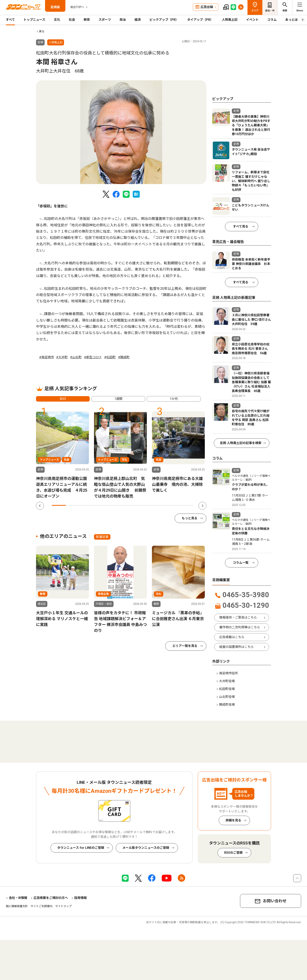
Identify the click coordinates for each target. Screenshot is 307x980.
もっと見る (190, 518)
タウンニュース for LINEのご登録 (81, 848)
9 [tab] (172, 505)
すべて (10, 20)
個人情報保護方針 (17, 906)
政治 (123, 20)
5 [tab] (115, 505)
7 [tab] (144, 505)
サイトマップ (63, 906)
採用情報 (80, 898)
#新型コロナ (93, 357)
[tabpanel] (121, 132)
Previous (40, 506)
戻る (42, 31)
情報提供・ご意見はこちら (238, 617)
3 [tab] (87, 505)
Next (202, 506)
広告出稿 (207, 7)
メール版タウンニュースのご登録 (146, 848)
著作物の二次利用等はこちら (240, 627)
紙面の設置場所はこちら (237, 647)
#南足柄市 (47, 357)
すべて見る (241, 226)
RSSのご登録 (233, 853)
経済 (138, 20)
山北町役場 (227, 697)
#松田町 (110, 357)
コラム (272, 20)
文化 (57, 20)
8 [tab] (158, 505)
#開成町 (124, 357)
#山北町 (76, 357)
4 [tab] (101, 505)
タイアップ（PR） (200, 20)
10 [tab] (186, 505)
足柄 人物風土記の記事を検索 (241, 443)
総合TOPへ (77, 7)
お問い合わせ (275, 901)
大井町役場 (227, 681)
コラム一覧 (241, 563)
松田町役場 (227, 689)
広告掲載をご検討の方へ (51, 898)
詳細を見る (233, 820)
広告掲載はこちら (232, 637)
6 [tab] (129, 505)
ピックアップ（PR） (164, 20)
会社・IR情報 (18, 898)
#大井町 (62, 357)
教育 (87, 20)
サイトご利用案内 (42, 906)
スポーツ (105, 20)
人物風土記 (230, 20)
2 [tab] (73, 505)
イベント (252, 20)
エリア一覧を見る (185, 646)
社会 (72, 20)
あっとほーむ (295, 20)
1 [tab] (59, 505)
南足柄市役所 (228, 673)
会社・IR (270, 11)
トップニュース (34, 20)
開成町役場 (227, 705)
